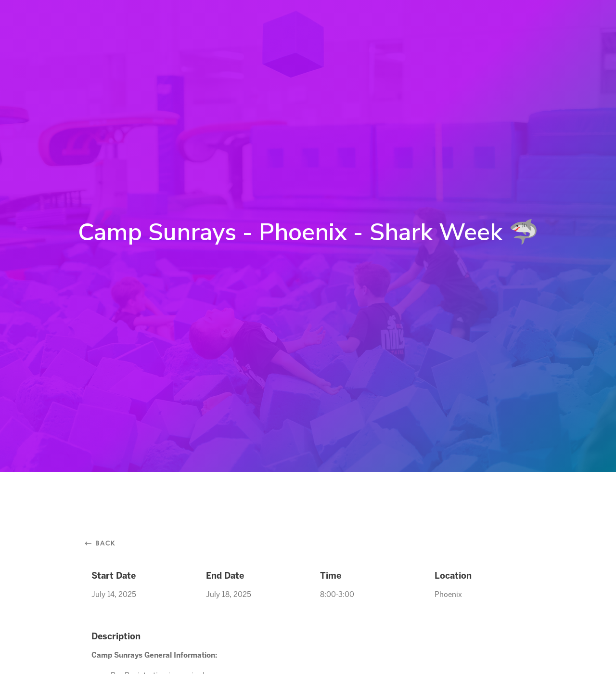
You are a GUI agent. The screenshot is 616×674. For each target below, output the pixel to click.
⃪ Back (104, 543)
